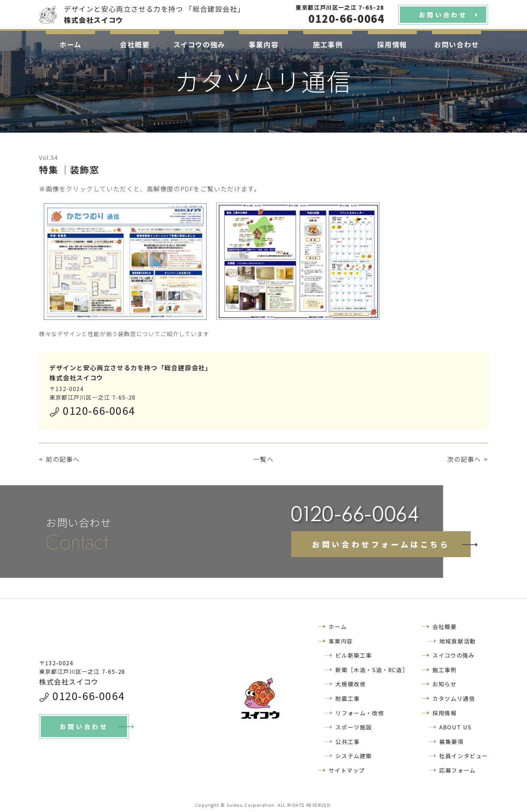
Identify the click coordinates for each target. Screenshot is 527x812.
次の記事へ (464, 459)
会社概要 (135, 44)
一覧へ (264, 459)
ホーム (70, 44)
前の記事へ (63, 459)
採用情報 (392, 44)
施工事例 (328, 44)
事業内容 (263, 44)
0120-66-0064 (99, 410)
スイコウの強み (199, 44)
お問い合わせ (457, 44)
